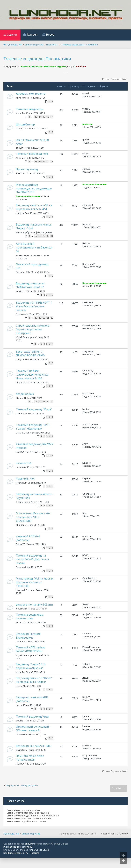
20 (44, 318)
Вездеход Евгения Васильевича (28, 636)
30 (48, 236)
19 (40, 318)
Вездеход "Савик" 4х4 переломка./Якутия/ (31, 666)
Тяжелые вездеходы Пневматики (37, 59)
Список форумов (31, 834)
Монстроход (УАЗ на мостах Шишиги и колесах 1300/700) (35, 582)
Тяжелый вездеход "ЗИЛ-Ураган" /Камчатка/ (33, 427)
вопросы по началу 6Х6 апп (34, 605)
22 (52, 318)
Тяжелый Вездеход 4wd (32, 154)
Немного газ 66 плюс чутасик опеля (30, 758)
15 (44, 117)
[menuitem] (30, 35)
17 (52, 117)
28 (40, 236)
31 (52, 236)
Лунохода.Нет (11, 834)
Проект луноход (27, 169)
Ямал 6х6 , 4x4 (25, 479)
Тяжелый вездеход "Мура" (34, 409)
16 (48, 117)
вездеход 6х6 (25, 394)
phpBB (28, 844)
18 (36, 318)
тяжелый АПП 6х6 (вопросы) (28, 538)
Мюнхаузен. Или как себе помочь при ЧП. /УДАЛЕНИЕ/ (33, 517)
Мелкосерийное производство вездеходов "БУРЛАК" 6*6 (34, 188)
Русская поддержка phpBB (18, 847)
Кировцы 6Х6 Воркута (31, 94)
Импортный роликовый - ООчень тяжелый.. (33, 728)
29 (44, 236)
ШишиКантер (25, 124)
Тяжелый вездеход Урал (32, 717)
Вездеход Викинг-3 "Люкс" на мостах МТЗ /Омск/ (34, 680)
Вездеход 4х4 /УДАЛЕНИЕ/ (34, 746)
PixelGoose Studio (40, 850)
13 (36, 117)
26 (36, 401)
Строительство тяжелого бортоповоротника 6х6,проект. (33, 329)
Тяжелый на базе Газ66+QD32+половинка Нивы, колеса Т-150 (32, 375)
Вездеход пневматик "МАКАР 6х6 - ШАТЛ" (30, 285)
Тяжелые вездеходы (30, 109)
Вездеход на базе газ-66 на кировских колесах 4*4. (34, 207)
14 (40, 117)
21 (48, 318)
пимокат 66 (24, 463)
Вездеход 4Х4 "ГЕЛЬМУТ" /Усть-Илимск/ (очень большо (34, 306)
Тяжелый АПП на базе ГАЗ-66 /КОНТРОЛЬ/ (31, 649)
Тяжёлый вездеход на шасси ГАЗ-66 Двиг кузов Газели (32, 559)
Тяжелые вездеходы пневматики (30, 616)
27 (36, 236)
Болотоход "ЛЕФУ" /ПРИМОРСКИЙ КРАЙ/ (31, 353)
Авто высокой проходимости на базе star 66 (34, 247)
